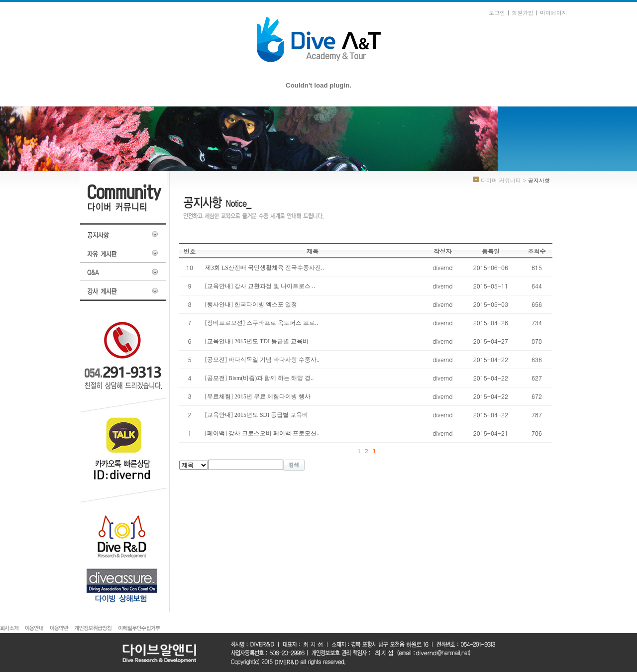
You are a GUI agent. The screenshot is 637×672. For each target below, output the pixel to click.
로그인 (497, 13)
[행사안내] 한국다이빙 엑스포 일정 (251, 304)
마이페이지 (554, 13)
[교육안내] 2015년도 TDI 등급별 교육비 (257, 341)
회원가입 (523, 13)
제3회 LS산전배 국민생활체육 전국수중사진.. (265, 268)
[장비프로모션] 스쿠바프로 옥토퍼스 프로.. (262, 323)
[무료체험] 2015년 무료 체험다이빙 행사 (258, 396)
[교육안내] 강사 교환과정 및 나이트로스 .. (260, 286)
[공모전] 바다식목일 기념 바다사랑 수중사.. (262, 360)
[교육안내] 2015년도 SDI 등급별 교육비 (257, 415)
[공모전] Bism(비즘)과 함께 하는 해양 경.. (259, 378)
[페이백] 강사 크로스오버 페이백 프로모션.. (262, 433)
